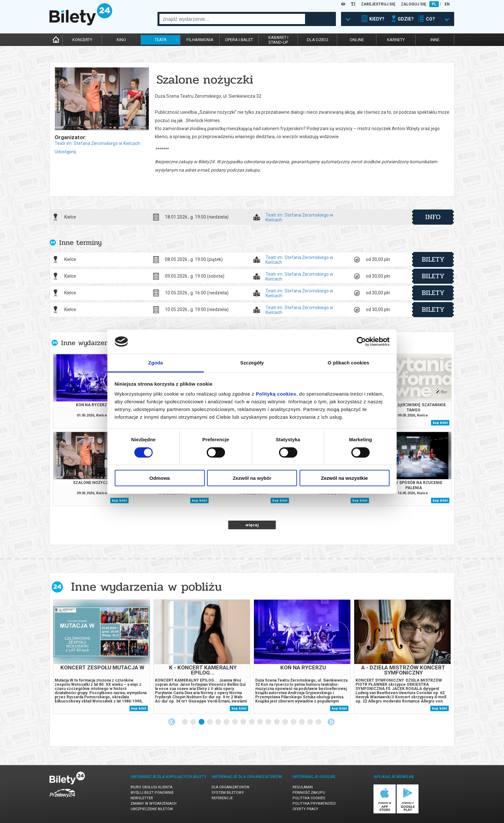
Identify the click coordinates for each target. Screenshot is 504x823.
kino (121, 40)
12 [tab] (277, 722)
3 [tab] (202, 722)
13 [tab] (285, 722)
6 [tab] (227, 722)
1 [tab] (185, 722)
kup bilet (440, 423)
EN (447, 4)
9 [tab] (252, 722)
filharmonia (200, 40)
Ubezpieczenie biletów (152, 809)
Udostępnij (65, 152)
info (433, 217)
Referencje (222, 798)
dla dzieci (318, 40)
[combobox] (232, 19)
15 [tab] (302, 722)
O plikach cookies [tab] (348, 363)
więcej (252, 525)
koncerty (82, 40)
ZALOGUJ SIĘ (414, 4)
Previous (172, 722)
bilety (433, 259)
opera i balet (239, 40)
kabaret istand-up (278, 40)
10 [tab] (260, 722)
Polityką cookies (276, 394)
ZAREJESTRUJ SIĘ (378, 4)
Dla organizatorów (230, 787)
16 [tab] (310, 722)
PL (434, 4)
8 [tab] (244, 722)
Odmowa (160, 478)
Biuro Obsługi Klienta (151, 787)
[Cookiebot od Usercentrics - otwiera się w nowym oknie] (361, 342)
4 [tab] (210, 722)
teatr (161, 40)
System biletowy (228, 793)
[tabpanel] (102, 657)
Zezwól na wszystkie (345, 478)
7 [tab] (235, 722)
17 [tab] (319, 722)
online (357, 40)
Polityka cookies (309, 798)
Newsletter (142, 798)
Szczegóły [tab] (252, 363)
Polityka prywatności (314, 804)
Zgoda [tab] (156, 363)
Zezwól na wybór (252, 478)
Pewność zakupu (309, 793)
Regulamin (303, 787)
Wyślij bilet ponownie (152, 793)
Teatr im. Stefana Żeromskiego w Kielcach (97, 143)
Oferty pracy (305, 809)
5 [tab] (219, 722)
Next (331, 722)
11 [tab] (269, 722)
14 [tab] (294, 722)
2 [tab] (194, 722)
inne (435, 40)
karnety (396, 40)
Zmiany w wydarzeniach (153, 804)
